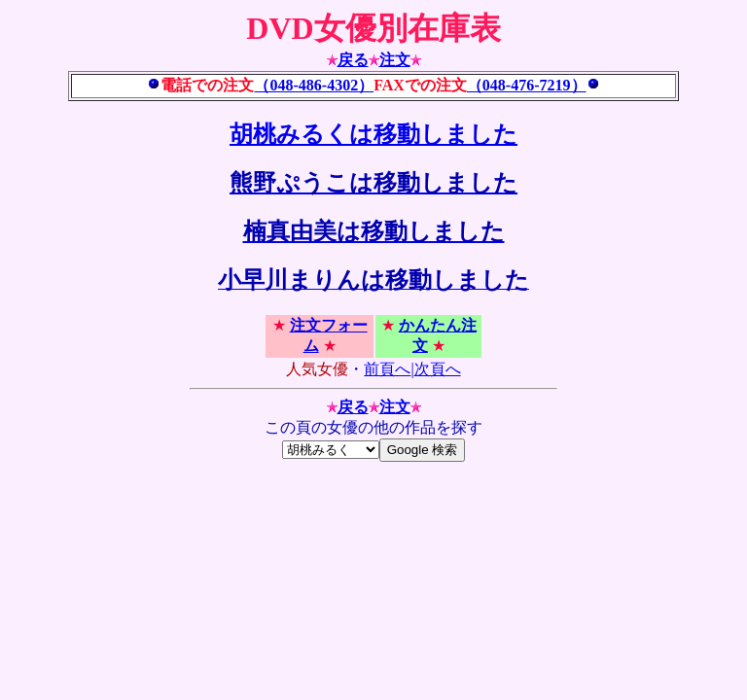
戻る (353, 60)
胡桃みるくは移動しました (373, 134)
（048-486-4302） (314, 85)
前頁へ (387, 369)
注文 (395, 60)
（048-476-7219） (527, 85)
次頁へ (438, 369)
